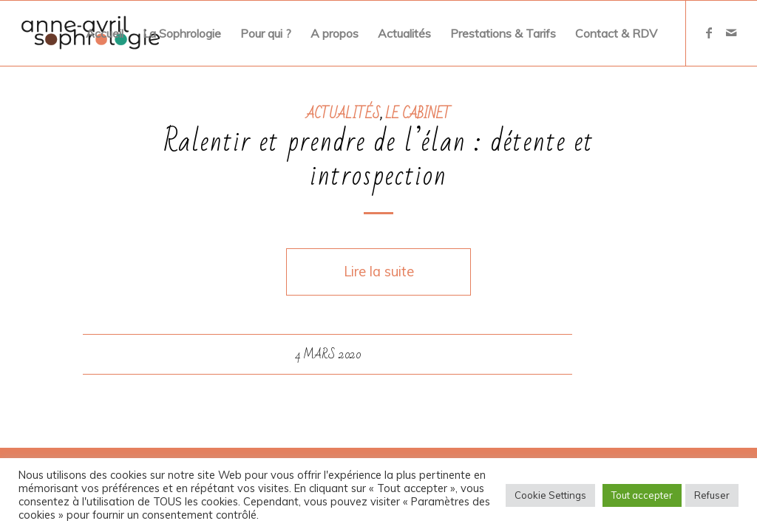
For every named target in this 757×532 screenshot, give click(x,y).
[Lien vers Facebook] (709, 33)
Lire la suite (379, 272)
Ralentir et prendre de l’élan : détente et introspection (379, 159)
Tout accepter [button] (642, 495)
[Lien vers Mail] (731, 33)
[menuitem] (105, 33)
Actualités (343, 114)
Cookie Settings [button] (550, 495)
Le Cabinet (418, 114)
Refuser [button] (712, 495)
